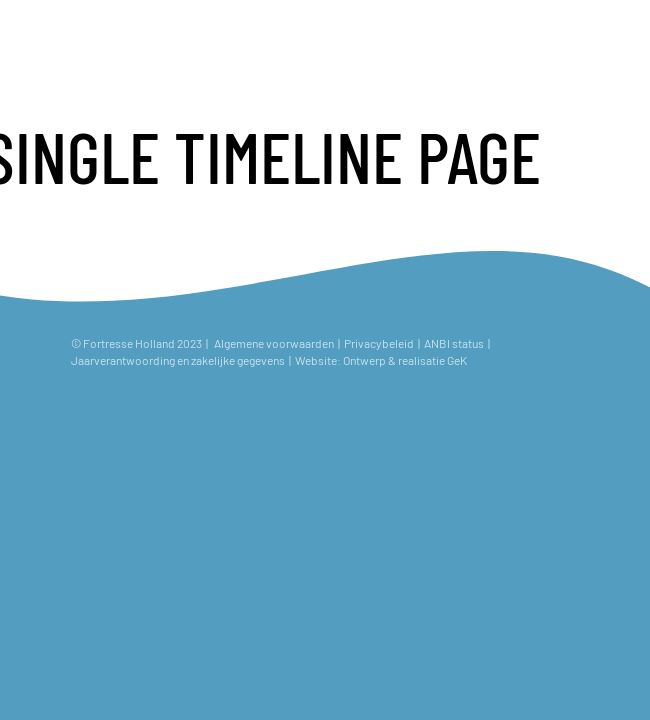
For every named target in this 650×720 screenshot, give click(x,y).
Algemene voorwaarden (274, 343)
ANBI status (455, 343)
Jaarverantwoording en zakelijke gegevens (178, 360)
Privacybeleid (379, 343)
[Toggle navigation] (617, 32)
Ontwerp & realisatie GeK (407, 360)
